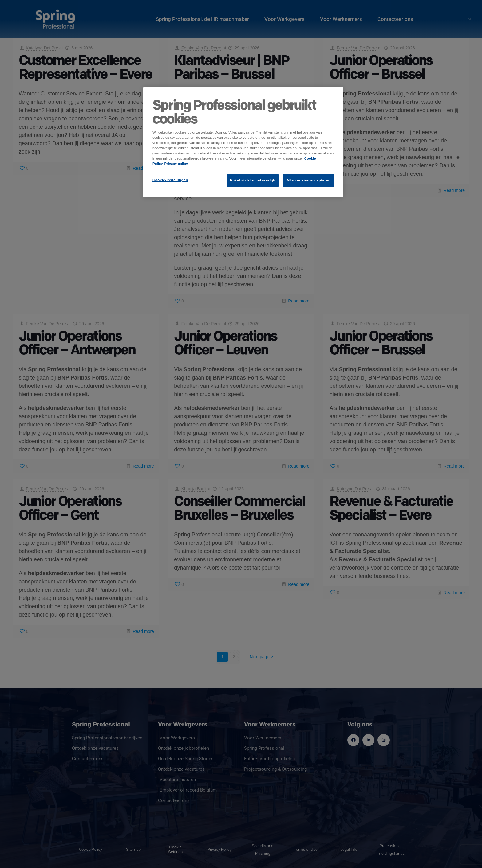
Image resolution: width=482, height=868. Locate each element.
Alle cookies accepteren (308, 180)
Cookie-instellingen (170, 180)
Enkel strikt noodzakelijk (253, 180)
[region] (243, 142)
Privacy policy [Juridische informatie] (176, 164)
